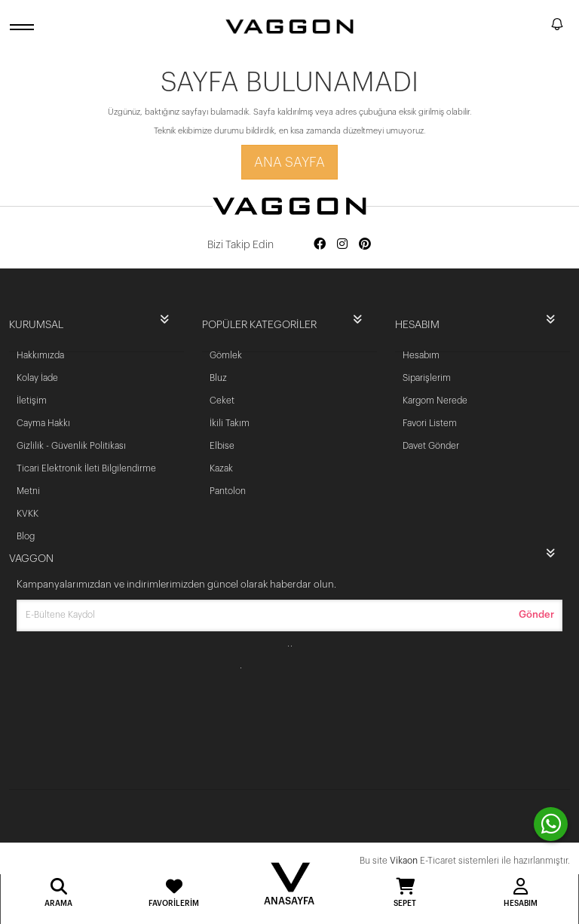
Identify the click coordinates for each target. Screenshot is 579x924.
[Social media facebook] (320, 245)
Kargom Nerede (435, 401)
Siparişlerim (427, 378)
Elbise (222, 446)
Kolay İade (37, 378)
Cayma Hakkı (43, 423)
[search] (537, 26)
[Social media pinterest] (365, 245)
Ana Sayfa (289, 162)
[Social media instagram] (342, 245)
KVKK (28, 514)
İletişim (32, 401)
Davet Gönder (431, 446)
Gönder (536, 614)
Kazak (221, 468)
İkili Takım (230, 423)
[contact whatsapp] (551, 824)
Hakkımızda (40, 355)
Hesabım (421, 355)
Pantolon (228, 491)
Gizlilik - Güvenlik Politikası (71, 446)
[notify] (557, 27)
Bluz (218, 378)
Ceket (222, 401)
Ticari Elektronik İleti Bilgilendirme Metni (86, 480)
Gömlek (226, 355)
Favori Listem (430, 423)
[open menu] (24, 27)
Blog (26, 536)
